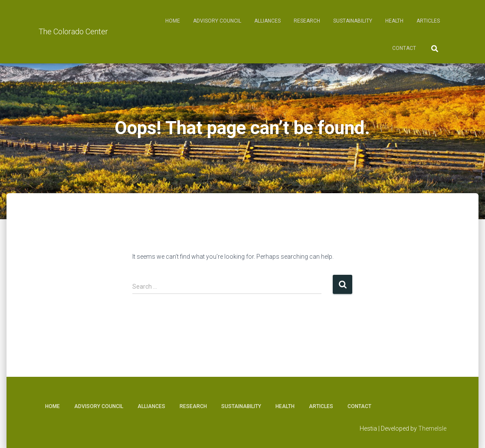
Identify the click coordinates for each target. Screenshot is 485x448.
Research (307, 21)
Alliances (267, 21)
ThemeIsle (432, 428)
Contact (404, 48)
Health (394, 21)
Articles (428, 21)
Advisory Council (217, 21)
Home (173, 21)
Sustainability (353, 21)
